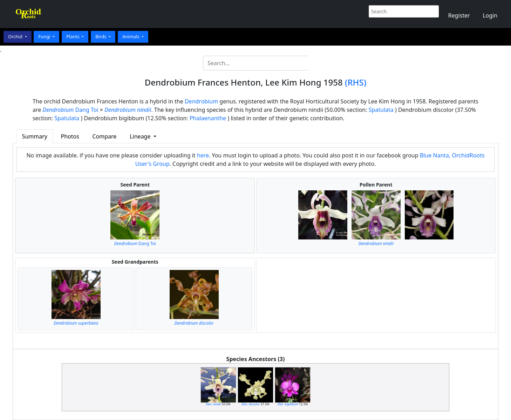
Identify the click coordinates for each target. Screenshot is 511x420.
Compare (104, 136)
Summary (35, 136)
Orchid (16, 36)
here (203, 155)
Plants (73, 36)
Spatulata (381, 110)
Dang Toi (70, 110)
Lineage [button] (141, 136)
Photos (70, 136)
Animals (131, 36)
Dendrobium (201, 101)
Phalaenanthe (208, 118)
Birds (101, 36)
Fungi (45, 36)
